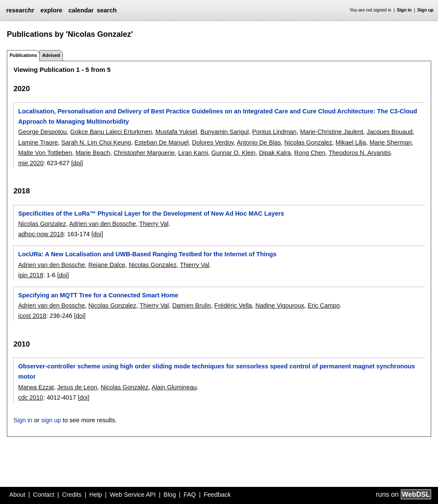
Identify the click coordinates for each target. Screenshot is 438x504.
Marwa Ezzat (36, 387)
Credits (72, 495)
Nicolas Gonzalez (308, 142)
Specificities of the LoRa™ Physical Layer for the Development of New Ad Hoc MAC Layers (151, 213)
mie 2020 (31, 163)
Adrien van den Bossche (103, 224)
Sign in (404, 10)
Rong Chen (310, 153)
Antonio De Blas (259, 142)
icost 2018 (32, 316)
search (107, 10)
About (18, 495)
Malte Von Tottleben (45, 153)
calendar (81, 10)
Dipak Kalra (275, 153)
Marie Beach (93, 153)
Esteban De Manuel (161, 142)
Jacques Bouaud (389, 132)
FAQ (190, 495)
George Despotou (42, 132)
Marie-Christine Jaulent (331, 132)
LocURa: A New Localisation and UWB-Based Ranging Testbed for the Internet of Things (147, 254)
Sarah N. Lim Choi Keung (96, 142)
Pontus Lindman (274, 132)
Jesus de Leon (77, 387)
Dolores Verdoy (213, 142)
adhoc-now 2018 (41, 234)
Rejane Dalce (107, 265)
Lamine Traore (38, 142)
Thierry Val (154, 224)
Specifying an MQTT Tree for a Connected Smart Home (98, 295)
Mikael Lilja (351, 142)
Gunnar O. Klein (233, 153)
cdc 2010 (30, 397)
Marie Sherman (391, 142)
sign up (51, 420)
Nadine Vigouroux (280, 305)
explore (51, 10)
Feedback (217, 495)
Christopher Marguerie (144, 153)
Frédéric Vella (233, 305)
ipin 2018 (30, 275)
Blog (170, 495)
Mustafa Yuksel (176, 132)
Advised (51, 55)
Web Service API (133, 495)
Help (96, 495)
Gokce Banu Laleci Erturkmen (111, 132)
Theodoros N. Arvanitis (360, 153)
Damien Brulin (192, 305)
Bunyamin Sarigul (225, 132)
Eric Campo (324, 305)
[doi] (77, 163)
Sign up (426, 10)
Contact (44, 495)
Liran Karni (193, 153)
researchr (20, 10)
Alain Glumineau (174, 387)
